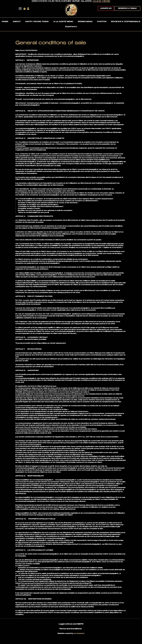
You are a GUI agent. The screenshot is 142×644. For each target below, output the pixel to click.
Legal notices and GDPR (71, 624)
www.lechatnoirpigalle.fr (74, 56)
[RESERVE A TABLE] (127, 8)
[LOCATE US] (106, 8)
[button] (25, 8)
